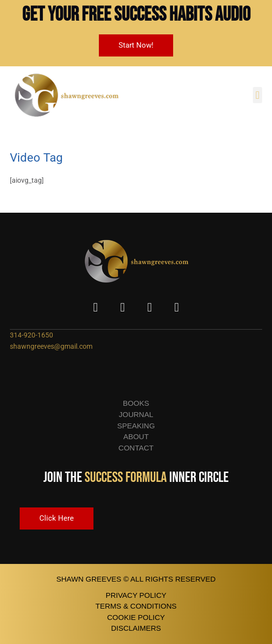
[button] (257, 95)
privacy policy (136, 595)
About (136, 436)
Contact (136, 448)
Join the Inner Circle (136, 477)
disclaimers (136, 628)
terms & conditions (136, 606)
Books (136, 403)
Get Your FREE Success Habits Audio (136, 15)
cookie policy (136, 617)
